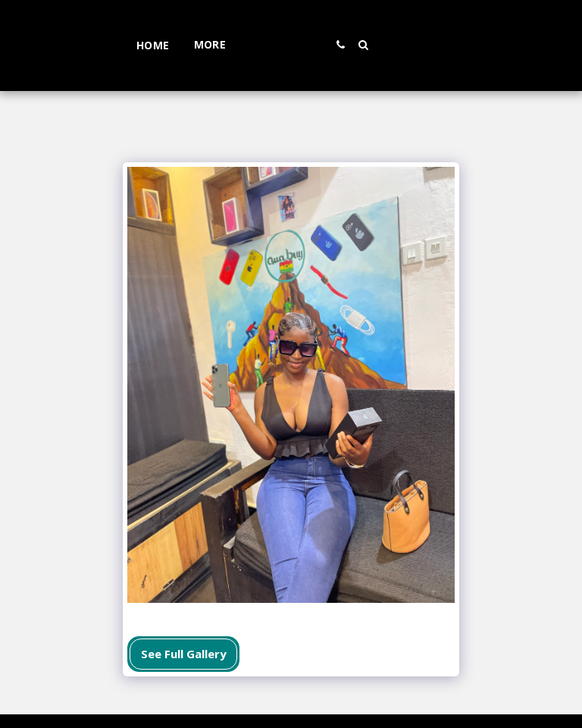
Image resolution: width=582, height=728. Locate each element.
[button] (384, 45)
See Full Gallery (184, 654)
